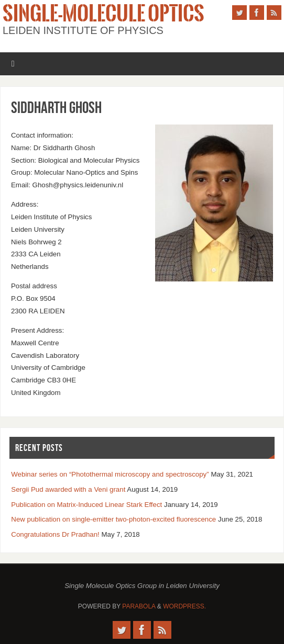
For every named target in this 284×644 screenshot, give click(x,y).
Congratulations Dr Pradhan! (55, 534)
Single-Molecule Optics (103, 14)
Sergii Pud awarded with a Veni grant (68, 489)
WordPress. (184, 606)
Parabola (139, 606)
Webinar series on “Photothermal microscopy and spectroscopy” (110, 474)
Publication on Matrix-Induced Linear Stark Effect (86, 505)
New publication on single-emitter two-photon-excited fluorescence (113, 519)
